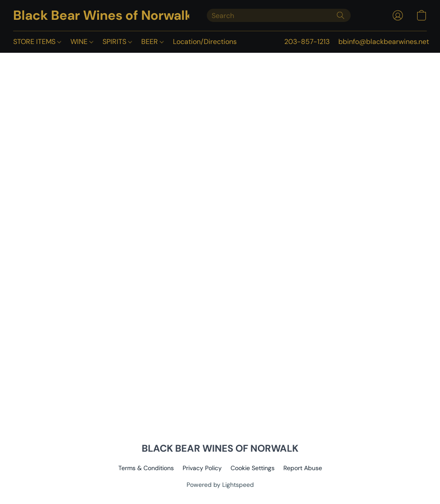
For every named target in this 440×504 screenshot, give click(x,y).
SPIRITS (117, 42)
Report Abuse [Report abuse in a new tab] (303, 468)
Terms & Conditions (146, 468)
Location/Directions (205, 42)
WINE (82, 42)
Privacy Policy (202, 468)
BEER (152, 42)
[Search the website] (341, 15)
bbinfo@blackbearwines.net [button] (384, 42)
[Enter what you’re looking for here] (279, 15)
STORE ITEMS (37, 42)
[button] (101, 15)
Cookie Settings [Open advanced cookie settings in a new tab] (253, 468)
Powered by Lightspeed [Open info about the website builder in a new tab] (220, 485)
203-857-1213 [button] (307, 42)
